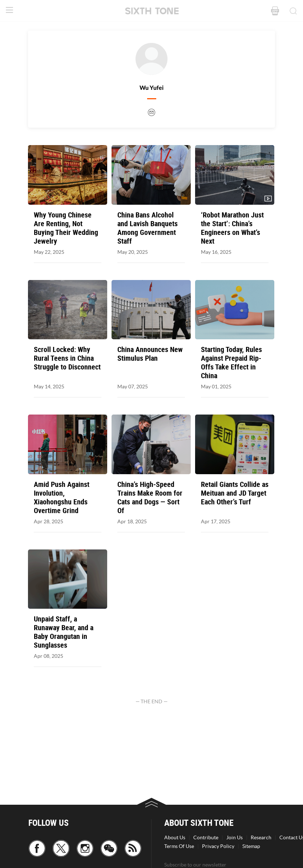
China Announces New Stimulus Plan (150, 354)
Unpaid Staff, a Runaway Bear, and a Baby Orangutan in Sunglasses (64, 632)
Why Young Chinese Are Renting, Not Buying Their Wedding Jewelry (66, 228)
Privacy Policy (218, 846)
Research (261, 837)
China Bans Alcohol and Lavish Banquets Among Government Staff (148, 228)
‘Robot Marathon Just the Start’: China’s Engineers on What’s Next (232, 228)
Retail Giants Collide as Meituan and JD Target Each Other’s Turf (235, 493)
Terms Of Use (179, 846)
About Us (175, 837)
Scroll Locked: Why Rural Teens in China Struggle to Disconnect (67, 358)
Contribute (206, 837)
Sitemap (251, 846)
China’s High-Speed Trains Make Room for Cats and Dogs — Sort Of (150, 497)
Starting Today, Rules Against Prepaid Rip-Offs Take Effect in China (231, 363)
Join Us (235, 837)
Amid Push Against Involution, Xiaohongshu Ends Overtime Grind (62, 497)
